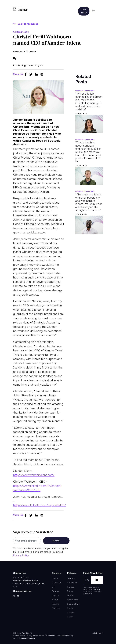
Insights (56, 604)
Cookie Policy (96, 591)
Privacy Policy (21, 555)
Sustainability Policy (65, 636)
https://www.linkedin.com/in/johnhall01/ (40, 505)
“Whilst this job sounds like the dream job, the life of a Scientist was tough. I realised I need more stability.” (89, 101)
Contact (56, 608)
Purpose (56, 591)
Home (55, 578)
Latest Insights (35, 65)
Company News (21, 32)
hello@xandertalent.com (26, 580)
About (55, 600)
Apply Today (84, 11)
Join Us (55, 595)
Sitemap (32, 638)
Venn (101, 633)
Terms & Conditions (47, 636)
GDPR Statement (20, 638)
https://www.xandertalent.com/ (34, 475)
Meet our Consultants (85, 91)
